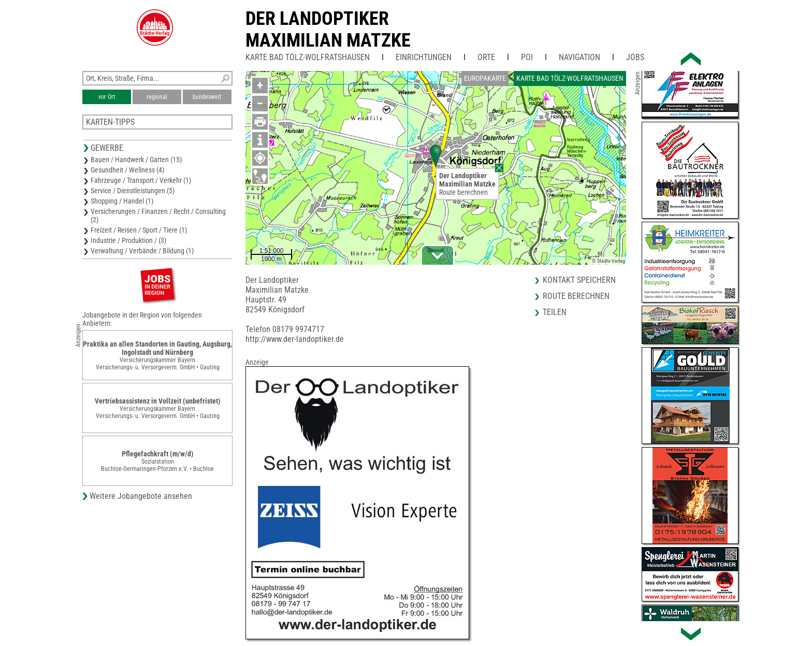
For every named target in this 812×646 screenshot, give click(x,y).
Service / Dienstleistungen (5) (133, 191)
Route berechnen (463, 192)
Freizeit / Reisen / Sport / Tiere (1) (139, 230)
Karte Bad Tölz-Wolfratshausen (308, 57)
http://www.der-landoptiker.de (295, 339)
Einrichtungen (424, 57)
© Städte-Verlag (608, 261)
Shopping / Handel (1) (122, 201)
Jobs (635, 57)
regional (157, 97)
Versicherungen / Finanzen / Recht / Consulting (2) (158, 216)
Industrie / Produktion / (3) (128, 240)
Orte (486, 57)
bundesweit (207, 97)
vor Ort (107, 97)
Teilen (555, 312)
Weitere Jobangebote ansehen (141, 496)
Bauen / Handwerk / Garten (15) (136, 160)
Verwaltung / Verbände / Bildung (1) (142, 251)
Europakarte (485, 78)
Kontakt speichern (579, 280)
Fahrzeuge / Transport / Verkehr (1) (141, 180)
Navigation (579, 57)
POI (527, 57)
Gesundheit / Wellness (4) (127, 170)
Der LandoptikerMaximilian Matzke (328, 30)
